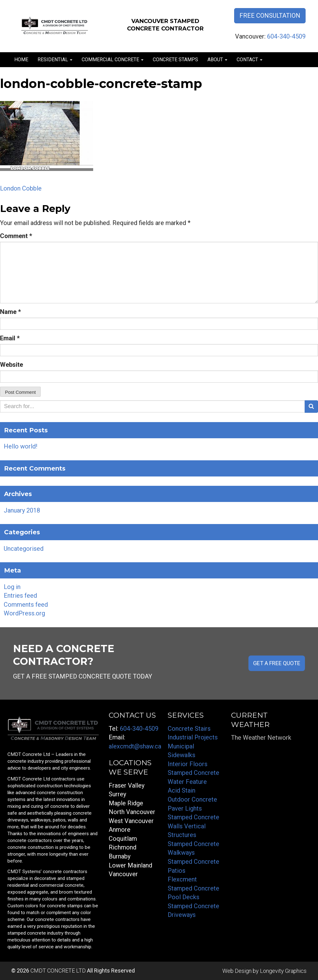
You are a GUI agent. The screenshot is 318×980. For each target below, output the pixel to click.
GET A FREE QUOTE (277, 663)
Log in (12, 587)
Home (21, 60)
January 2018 (22, 510)
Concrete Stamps (175, 60)
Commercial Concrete (113, 60)
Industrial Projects (193, 737)
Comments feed (26, 605)
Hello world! (20, 446)
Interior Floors (188, 764)
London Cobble (21, 188)
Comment (16, 236)
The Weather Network (261, 738)
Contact (250, 60)
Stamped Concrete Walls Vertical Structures (193, 826)
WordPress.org (24, 613)
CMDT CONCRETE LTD (58, 971)
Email (10, 338)
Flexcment (182, 879)
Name (10, 312)
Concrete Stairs (189, 729)
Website (11, 365)
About (217, 60)
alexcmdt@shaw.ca (135, 746)
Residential (55, 60)
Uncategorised (24, 549)
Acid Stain (182, 790)
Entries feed (20, 596)
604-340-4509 (286, 36)
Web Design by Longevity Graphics (264, 971)
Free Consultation (270, 16)
